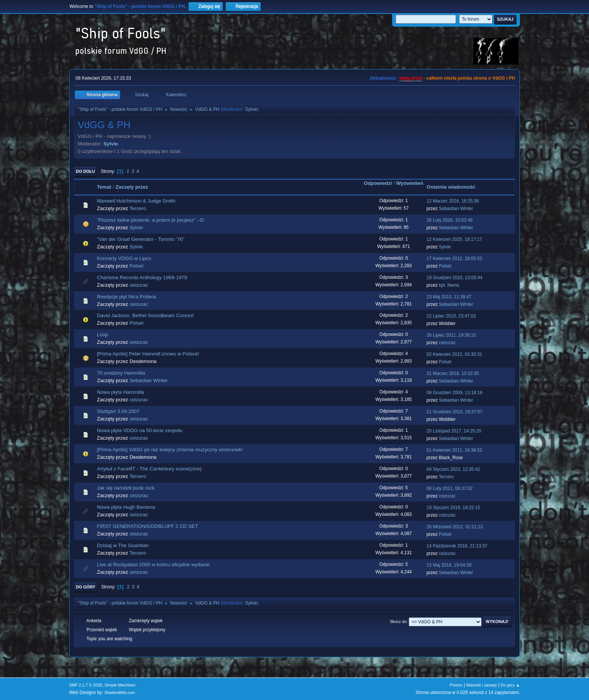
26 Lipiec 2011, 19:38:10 (451, 335)
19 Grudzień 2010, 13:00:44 (455, 278)
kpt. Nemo (449, 285)
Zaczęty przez (132, 187)
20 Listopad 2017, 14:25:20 (454, 431)
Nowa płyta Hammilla (120, 392)
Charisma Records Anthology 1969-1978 (142, 277)
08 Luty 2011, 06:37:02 (450, 488)
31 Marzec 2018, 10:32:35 (453, 373)
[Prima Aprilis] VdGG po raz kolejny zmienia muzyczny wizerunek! (170, 450)
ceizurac (139, 285)
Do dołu (85, 171)
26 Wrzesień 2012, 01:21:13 (455, 527)
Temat (104, 187)
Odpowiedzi (378, 183)
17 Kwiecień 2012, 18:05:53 (455, 259)
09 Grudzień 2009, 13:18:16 (455, 393)
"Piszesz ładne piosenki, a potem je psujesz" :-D (150, 220)
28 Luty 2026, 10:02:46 (450, 220)
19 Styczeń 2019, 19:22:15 (454, 508)
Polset (137, 266)
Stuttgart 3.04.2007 (118, 411)
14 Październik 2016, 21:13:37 (457, 546)
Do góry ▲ (510, 685)
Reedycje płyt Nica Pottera (126, 297)
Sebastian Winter (456, 209)
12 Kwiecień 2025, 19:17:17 (455, 239)
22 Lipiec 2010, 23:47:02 (451, 316)
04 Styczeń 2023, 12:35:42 (454, 469)
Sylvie (251, 109)
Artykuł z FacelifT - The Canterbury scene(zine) (149, 469)
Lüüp (103, 335)
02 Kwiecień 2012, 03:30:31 (455, 354)
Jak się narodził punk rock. (126, 488)
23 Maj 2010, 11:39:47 (449, 297)
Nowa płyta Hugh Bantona (126, 507)
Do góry (86, 587)
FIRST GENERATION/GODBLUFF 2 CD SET (147, 526)
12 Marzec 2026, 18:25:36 (453, 201)
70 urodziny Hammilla (121, 373)
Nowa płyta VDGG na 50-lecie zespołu (140, 430)
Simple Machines (120, 685)
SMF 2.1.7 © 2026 (86, 685)
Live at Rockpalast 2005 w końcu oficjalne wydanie (153, 565)
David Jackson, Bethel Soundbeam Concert (145, 315)
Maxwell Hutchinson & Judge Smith (136, 201)
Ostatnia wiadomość (451, 187)
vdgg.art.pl (411, 78)
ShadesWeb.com (120, 692)
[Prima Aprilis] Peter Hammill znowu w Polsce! (148, 354)
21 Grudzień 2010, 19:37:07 (455, 412)
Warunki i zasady (482, 685)
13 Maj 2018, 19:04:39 (449, 565)
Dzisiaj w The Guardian (123, 545)
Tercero (137, 208)
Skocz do (398, 621)
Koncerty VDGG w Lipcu (124, 258)
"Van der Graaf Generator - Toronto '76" (141, 239)
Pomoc (456, 685)
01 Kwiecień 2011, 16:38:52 (455, 450)
